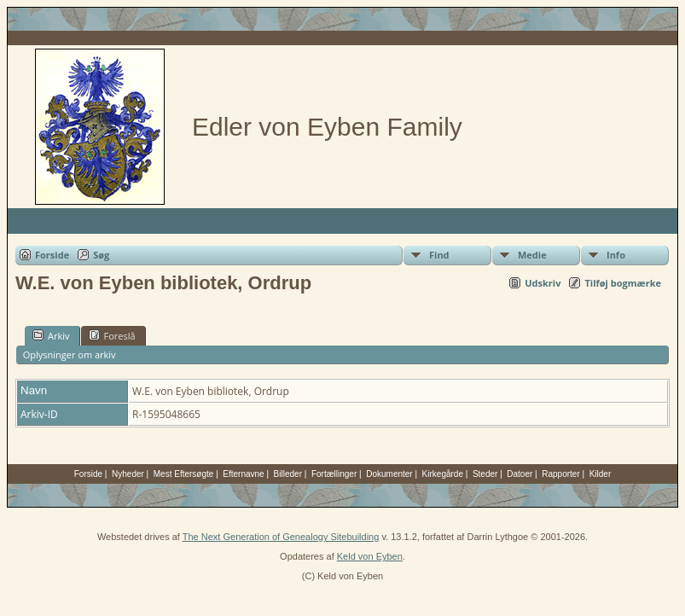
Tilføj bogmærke (623, 283)
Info (616, 255)
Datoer (520, 474)
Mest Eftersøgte (184, 474)
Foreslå (112, 335)
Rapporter (560, 474)
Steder (485, 474)
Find (439, 255)
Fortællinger (334, 474)
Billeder (288, 474)
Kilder (601, 474)
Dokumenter (389, 474)
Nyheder (128, 474)
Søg (101, 255)
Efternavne (243, 474)
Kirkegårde (443, 474)
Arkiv (51, 335)
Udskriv (543, 283)
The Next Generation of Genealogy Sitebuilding (281, 537)
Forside (52, 255)
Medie (532, 255)
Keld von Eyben (370, 556)
